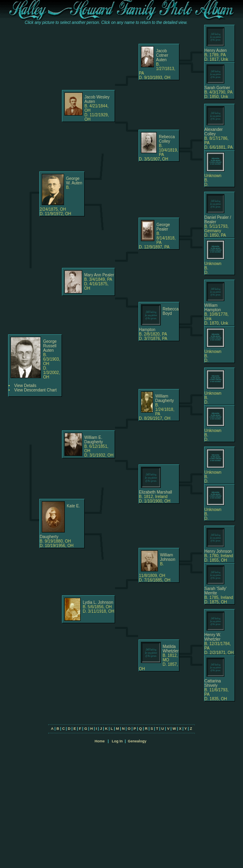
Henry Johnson (218, 551)
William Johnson (168, 557)
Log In (117, 741)
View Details (25, 386)
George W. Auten (74, 181)
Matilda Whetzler (171, 649)
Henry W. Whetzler (213, 637)
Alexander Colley (214, 132)
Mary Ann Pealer (99, 275)
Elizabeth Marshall (156, 492)
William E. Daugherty (94, 440)
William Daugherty (164, 398)
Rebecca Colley (167, 139)
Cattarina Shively (213, 683)
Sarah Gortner (217, 88)
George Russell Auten (50, 346)
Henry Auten (216, 50)
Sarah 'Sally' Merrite (216, 591)
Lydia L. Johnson (98, 602)
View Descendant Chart (35, 390)
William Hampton (213, 308)
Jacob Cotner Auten (162, 55)
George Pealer (163, 227)
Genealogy (137, 741)
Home (99, 741)
